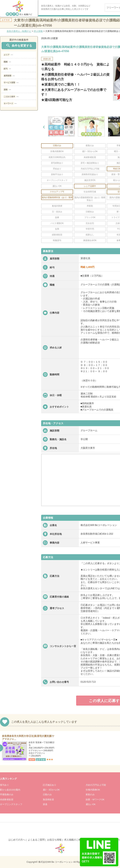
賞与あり (4, 785)
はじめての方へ (17, 840)
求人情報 (38, 31)
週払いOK (91, 804)
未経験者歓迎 (7, 799)
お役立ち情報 (54, 840)
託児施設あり (50, 785)
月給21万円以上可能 (96, 785)
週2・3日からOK (51, 790)
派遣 (45, 804)
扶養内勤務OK (93, 790)
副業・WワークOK (95, 799)
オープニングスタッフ (11, 804)
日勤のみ (47, 795)
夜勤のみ (90, 795)
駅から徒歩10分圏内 (10, 790)
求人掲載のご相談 (74, 840)
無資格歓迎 (48, 799)
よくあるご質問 (36, 840)
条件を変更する (19, 46)
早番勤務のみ (7, 795)
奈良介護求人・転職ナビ (19, 31)
